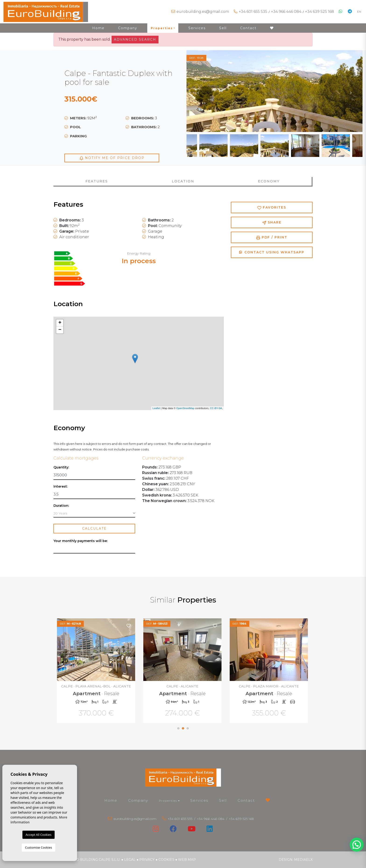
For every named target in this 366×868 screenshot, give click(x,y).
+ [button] (60, 323)
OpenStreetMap (185, 408)
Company (128, 28)
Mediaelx (303, 860)
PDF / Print (272, 237)
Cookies (166, 860)
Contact (248, 28)
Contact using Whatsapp (272, 252)
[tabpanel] (97, 671)
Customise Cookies (38, 847)
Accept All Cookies (39, 835)
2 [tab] (183, 728)
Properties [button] (162, 28)
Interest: (61, 487)
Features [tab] (97, 181)
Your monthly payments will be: (81, 541)
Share (272, 222)
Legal (130, 860)
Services (197, 28)
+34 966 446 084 (286, 12)
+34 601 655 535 (253, 12)
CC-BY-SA (216, 408)
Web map (187, 860)
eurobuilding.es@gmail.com (203, 12)
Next (351, 91)
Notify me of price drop (112, 158)
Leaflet (156, 408)
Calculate (94, 528)
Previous (198, 91)
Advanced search (135, 39)
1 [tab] (178, 728)
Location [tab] (183, 181)
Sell (223, 28)
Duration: (61, 506)
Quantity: (61, 467)
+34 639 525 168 (320, 12)
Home (98, 28)
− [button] (60, 330)
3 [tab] (188, 728)
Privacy (147, 860)
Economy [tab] (269, 181)
